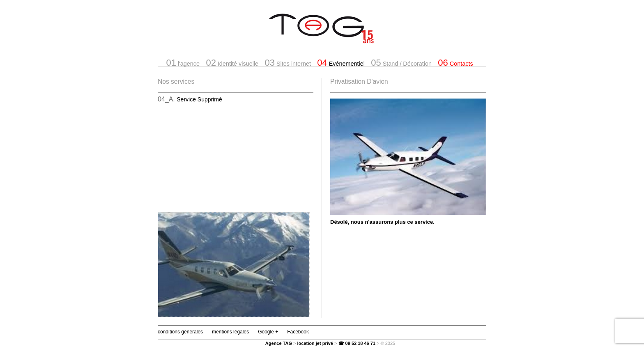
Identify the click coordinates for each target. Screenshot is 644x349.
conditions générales (180, 332)
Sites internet (287, 63)
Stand (401, 63)
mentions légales (230, 332)
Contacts (455, 63)
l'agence (183, 63)
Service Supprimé (199, 99)
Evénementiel (341, 63)
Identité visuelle (232, 63)
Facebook (298, 332)
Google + (268, 332)
